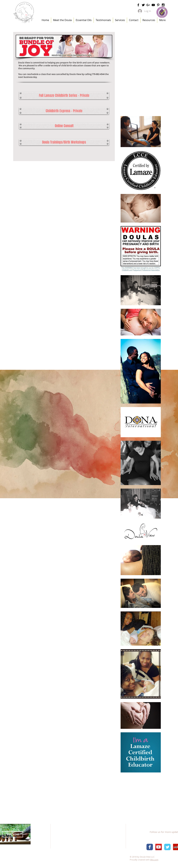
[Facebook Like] (160, 824)
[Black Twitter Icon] (143, 5)
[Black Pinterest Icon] (158, 5)
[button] (120, 20)
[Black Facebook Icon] (138, 5)
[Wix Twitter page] (167, 847)
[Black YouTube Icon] (153, 5)
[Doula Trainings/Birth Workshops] (64, 142)
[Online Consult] (64, 126)
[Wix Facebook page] (150, 847)
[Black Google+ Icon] (148, 5)
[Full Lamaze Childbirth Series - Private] (64, 95)
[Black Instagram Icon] (163, 5)
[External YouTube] (141, 99)
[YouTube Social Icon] (159, 847)
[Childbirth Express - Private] (64, 111)
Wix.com (154, 860)
